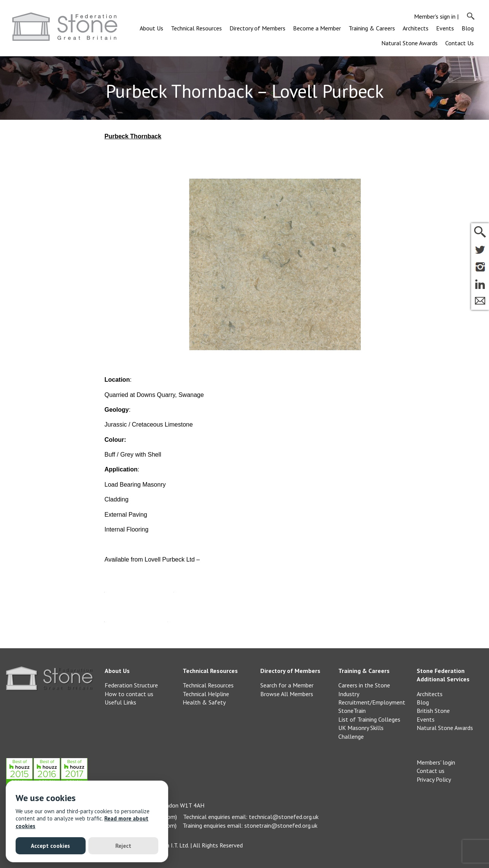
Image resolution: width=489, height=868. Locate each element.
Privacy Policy (434, 779)
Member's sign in (435, 16)
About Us (151, 28)
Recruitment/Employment (372, 702)
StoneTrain (352, 711)
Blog (468, 28)
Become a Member (317, 28)
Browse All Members (287, 694)
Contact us (431, 771)
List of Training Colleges (369, 719)
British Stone (433, 711)
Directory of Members (257, 28)
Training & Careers (372, 28)
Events (445, 28)
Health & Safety (204, 702)
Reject (123, 846)
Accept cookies (50, 846)
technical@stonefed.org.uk (284, 817)
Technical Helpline (206, 694)
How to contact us (129, 694)
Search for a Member (287, 685)
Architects (416, 28)
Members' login (436, 762)
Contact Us (460, 43)
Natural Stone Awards (409, 43)
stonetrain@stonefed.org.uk (281, 825)
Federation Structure (131, 685)
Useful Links (120, 702)
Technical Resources (196, 28)
